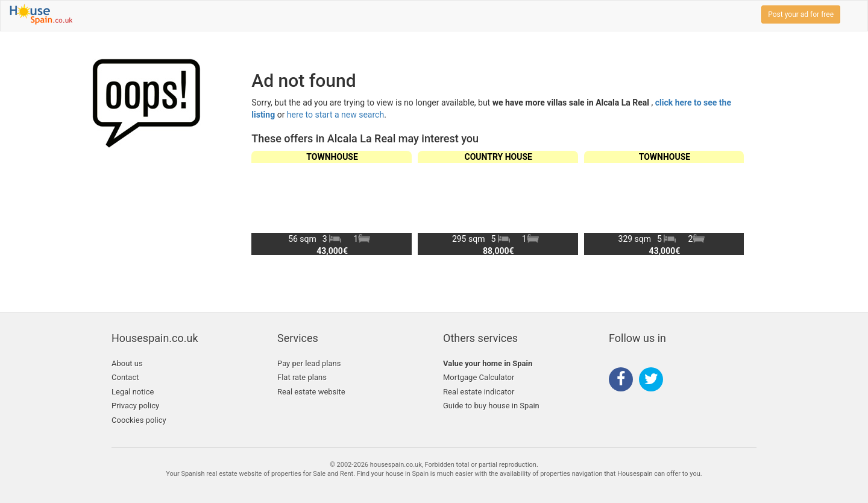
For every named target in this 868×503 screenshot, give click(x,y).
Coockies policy (139, 420)
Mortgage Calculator (479, 377)
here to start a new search (335, 115)
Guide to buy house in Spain (491, 406)
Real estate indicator (479, 392)
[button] (730, 203)
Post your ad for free (801, 14)
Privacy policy (135, 406)
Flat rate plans (302, 377)
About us (127, 363)
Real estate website (311, 392)
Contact (125, 377)
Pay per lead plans (309, 363)
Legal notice (133, 392)
